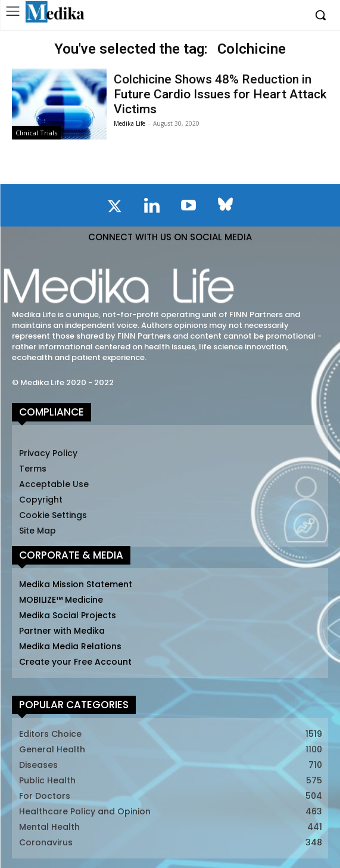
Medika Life (130, 123)
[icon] (115, 209)
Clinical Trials (36, 133)
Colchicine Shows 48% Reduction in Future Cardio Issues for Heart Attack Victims (220, 94)
